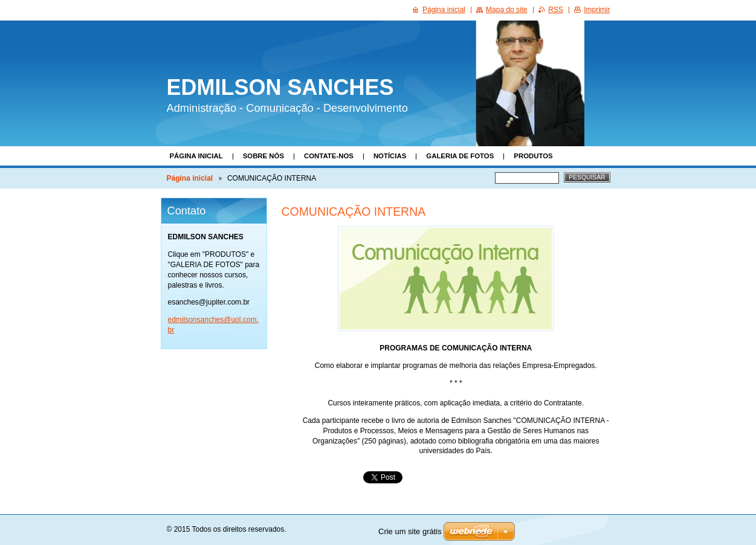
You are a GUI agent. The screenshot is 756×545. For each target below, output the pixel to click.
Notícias (390, 156)
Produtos (533, 156)
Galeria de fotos (460, 156)
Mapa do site (507, 10)
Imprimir (597, 10)
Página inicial (196, 156)
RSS (556, 10)
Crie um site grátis (410, 531)
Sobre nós (263, 156)
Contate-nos (329, 156)
